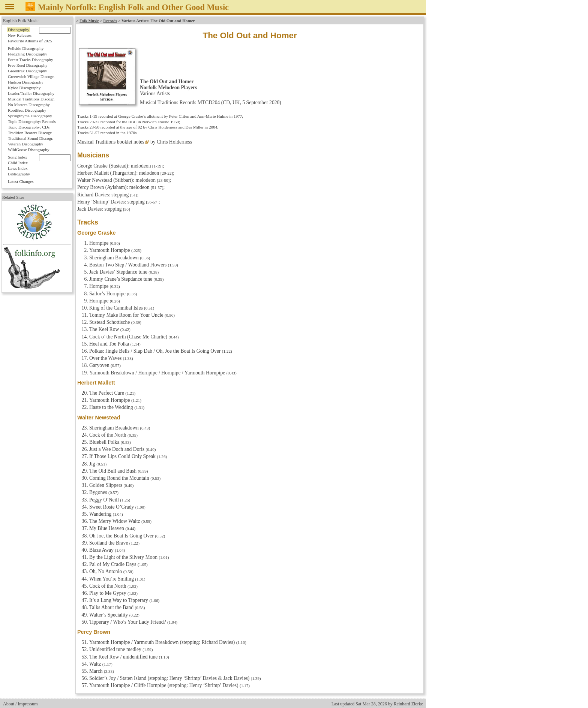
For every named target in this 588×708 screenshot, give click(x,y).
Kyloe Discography (24, 88)
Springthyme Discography (30, 116)
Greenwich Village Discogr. (31, 76)
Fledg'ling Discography (28, 54)
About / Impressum (20, 704)
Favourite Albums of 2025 (30, 41)
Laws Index (18, 168)
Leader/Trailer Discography (31, 93)
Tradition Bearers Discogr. (30, 133)
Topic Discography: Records (32, 121)
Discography (19, 30)
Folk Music (89, 21)
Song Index (17, 157)
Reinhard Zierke (408, 704)
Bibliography (19, 174)
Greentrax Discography (28, 71)
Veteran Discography (25, 144)
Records (110, 21)
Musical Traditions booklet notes (111, 142)
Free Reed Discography (28, 65)
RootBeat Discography (27, 110)
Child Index (18, 163)
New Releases (20, 35)
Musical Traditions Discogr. (31, 99)
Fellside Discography (26, 48)
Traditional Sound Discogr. (31, 138)
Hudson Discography (26, 82)
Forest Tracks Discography (31, 60)
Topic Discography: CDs (29, 127)
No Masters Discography (29, 105)
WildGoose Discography (28, 150)
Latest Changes (21, 181)
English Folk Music (21, 21)
